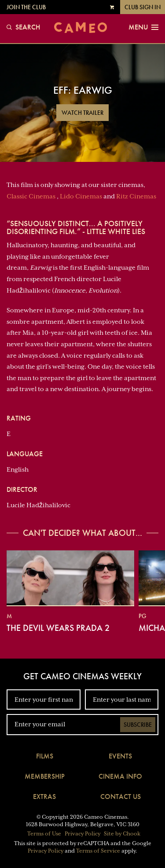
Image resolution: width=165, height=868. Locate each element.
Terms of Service (98, 851)
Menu (143, 27)
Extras (44, 797)
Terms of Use (44, 834)
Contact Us (121, 797)
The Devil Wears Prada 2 (58, 628)
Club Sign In (143, 7)
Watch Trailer (82, 113)
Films (45, 756)
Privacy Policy (82, 834)
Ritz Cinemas (136, 196)
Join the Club (26, 7)
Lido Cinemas (81, 196)
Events (120, 756)
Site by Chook (122, 834)
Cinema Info (120, 776)
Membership (45, 776)
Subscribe (138, 725)
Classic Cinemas (31, 196)
